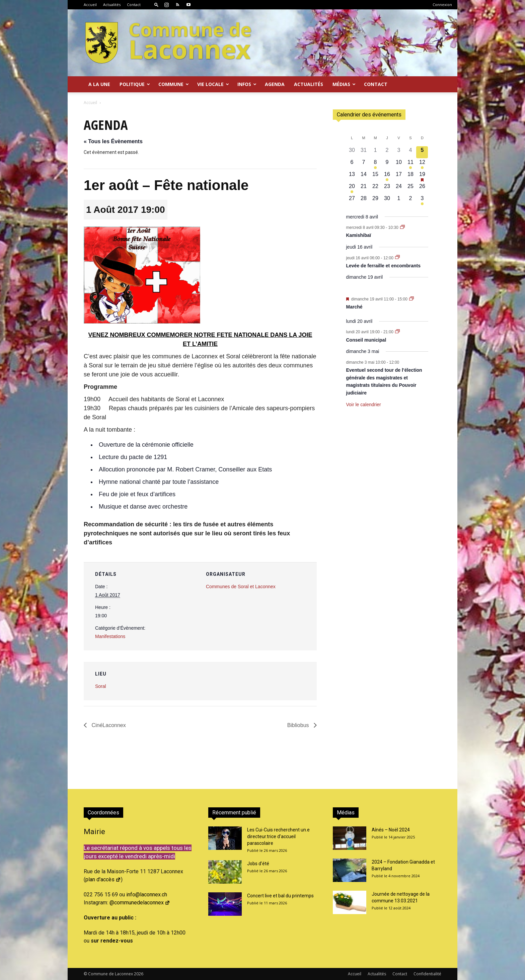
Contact (134, 5)
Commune (174, 84)
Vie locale (213, 84)
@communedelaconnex (140, 903)
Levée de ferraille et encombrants (384, 266)
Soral (101, 686)
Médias (344, 84)
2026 (139, 974)
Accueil (90, 5)
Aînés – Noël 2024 (391, 830)
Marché (354, 307)
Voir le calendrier (364, 405)
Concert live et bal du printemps (280, 896)
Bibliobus (299, 725)
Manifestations (110, 636)
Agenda (275, 84)
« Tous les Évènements (113, 141)
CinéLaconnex (108, 725)
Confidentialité (427, 974)
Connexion (442, 5)
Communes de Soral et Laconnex (241, 587)
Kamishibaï (359, 235)
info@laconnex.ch (147, 895)
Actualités (112, 5)
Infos (247, 84)
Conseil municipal (366, 340)
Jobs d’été (258, 864)
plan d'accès (103, 879)
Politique (135, 84)
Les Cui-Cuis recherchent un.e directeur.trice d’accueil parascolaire (278, 836)
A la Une (99, 84)
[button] (156, 5)
